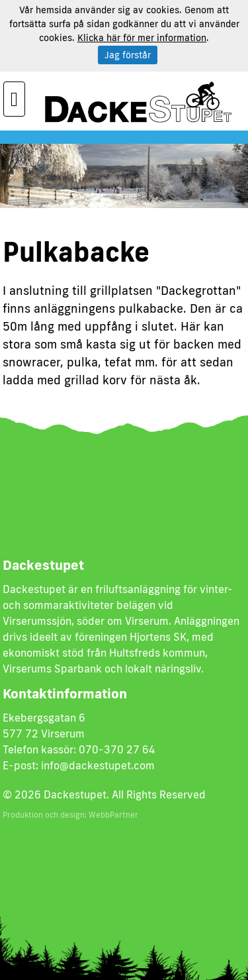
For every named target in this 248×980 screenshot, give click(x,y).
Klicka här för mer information (142, 38)
